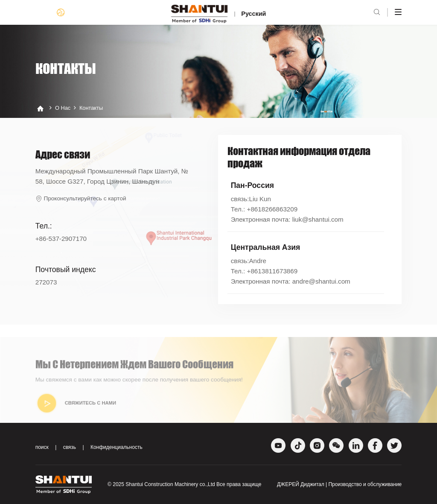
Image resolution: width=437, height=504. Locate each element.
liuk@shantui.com (318, 219)
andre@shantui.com (321, 281)
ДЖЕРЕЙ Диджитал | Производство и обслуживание (339, 484)
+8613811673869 (272, 271)
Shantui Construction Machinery (162, 484)
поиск (42, 447)
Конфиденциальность (117, 447)
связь (70, 447)
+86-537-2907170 (61, 239)
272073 (46, 282)
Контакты (91, 108)
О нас (63, 108)
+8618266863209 (272, 209)
